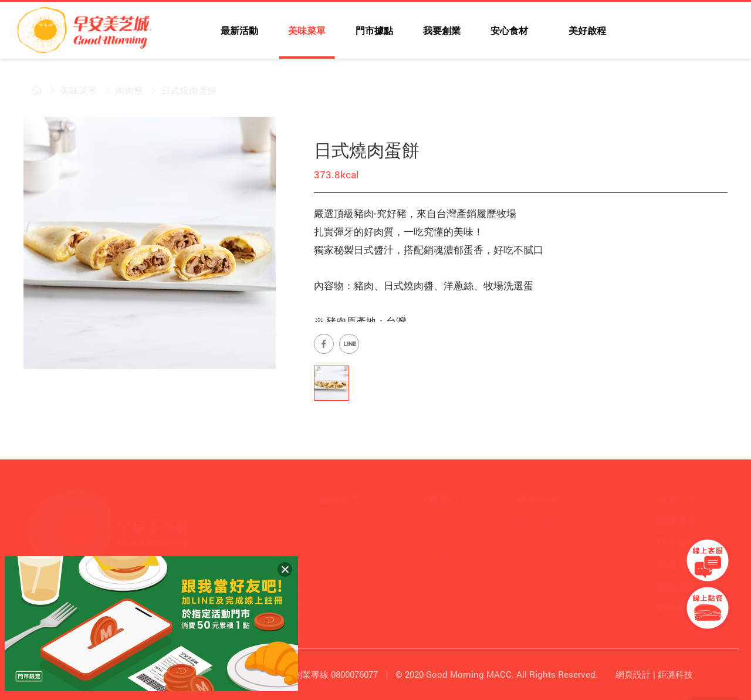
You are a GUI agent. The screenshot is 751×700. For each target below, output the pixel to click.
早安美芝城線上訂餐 (708, 608)
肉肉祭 (122, 90)
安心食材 (509, 30)
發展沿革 (336, 520)
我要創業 (442, 30)
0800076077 (354, 674)
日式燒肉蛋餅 (182, 90)
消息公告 (677, 499)
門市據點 (374, 30)
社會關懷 (436, 558)
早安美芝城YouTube (654, 32)
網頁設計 (633, 674)
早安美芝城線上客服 (708, 560)
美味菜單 (307, 30)
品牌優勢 (336, 558)
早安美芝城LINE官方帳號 (349, 344)
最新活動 (239, 30)
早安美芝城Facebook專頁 (324, 344)
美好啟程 (586, 30)
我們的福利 (541, 539)
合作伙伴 (436, 539)
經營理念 (336, 539)
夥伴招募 (536, 520)
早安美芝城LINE (679, 32)
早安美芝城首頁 (29, 90)
